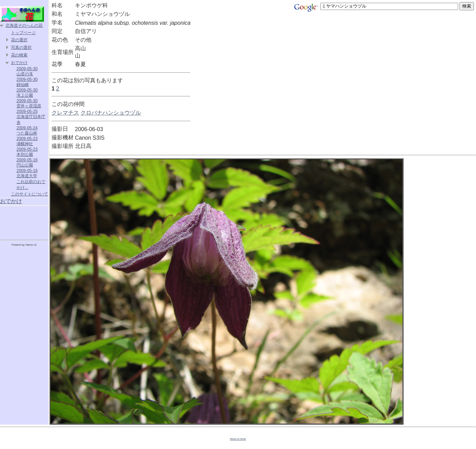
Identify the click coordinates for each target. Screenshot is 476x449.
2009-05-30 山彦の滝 (27, 71)
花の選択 (19, 40)
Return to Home (238, 439)
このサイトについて (30, 194)
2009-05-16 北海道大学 (27, 173)
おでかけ (19, 63)
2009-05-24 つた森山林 (27, 131)
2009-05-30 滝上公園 (27, 93)
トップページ (23, 33)
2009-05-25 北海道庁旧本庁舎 (31, 117)
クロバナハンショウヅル (111, 113)
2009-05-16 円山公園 (27, 163)
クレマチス (65, 113)
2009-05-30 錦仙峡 (27, 82)
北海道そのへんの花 (24, 25)
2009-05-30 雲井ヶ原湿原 (29, 103)
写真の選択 (21, 47)
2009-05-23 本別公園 (27, 152)
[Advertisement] (24, 222)
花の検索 (19, 55)
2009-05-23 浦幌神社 (27, 141)
